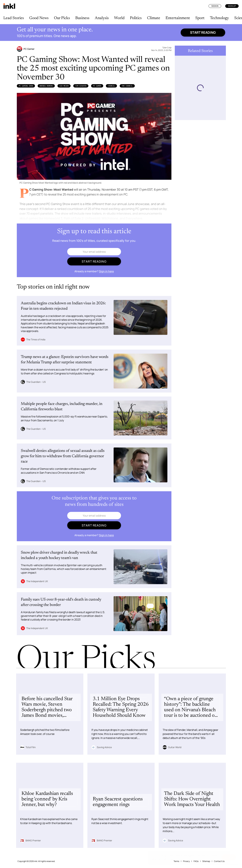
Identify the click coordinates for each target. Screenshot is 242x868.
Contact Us (219, 861)
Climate (154, 18)
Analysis (102, 18)
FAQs (196, 861)
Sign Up (232, 6)
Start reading (203, 32)
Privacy (186, 861)
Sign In (215, 6)
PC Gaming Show (26, 86)
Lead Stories (14, 18)
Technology (219, 18)
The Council (127, 86)
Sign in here (106, 271)
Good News (39, 18)
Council (111, 86)
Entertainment (178, 18)
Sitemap (206, 861)
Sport (200, 18)
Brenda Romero (46, 86)
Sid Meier (64, 86)
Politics (136, 18)
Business (82, 18)
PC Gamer (97, 86)
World (119, 18)
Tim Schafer (81, 86)
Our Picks (62, 18)
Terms (176, 861)
